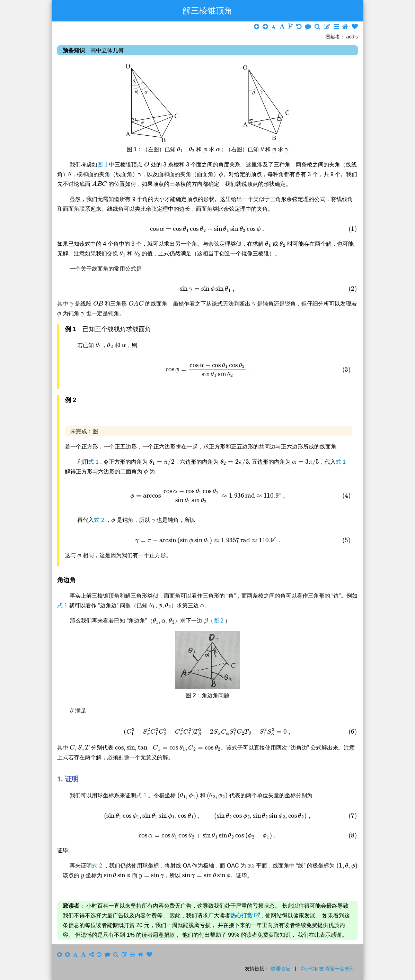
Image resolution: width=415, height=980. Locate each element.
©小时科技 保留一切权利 (328, 969)
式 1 (94, 462)
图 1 (103, 165)
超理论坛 (280, 969)
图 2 (219, 621)
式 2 (100, 520)
